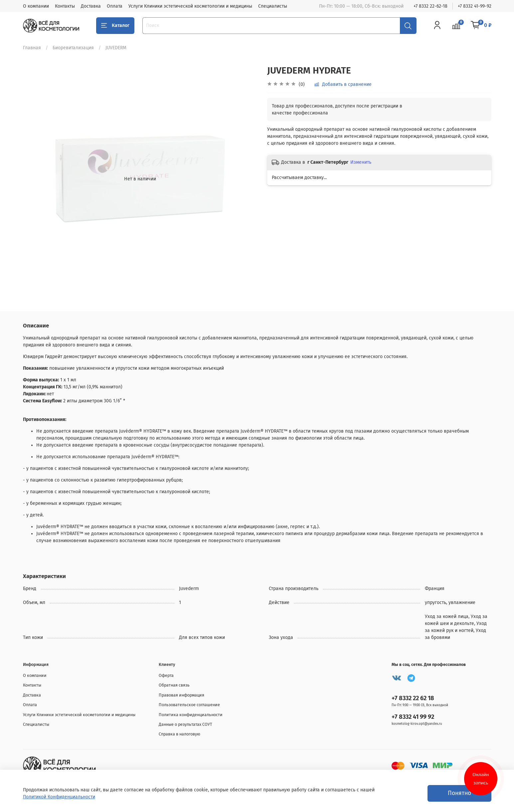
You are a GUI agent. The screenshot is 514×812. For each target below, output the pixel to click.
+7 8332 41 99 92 (413, 717)
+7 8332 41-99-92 (475, 6)
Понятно (459, 793)
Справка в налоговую (179, 734)
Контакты (65, 6)
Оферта (166, 675)
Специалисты (273, 6)
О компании (36, 6)
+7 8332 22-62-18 (430, 6)
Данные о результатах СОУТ (185, 724)
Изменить (361, 162)
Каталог (115, 26)
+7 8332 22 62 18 (413, 698)
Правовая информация (181, 695)
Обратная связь (174, 685)
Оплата (115, 6)
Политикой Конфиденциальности (59, 797)
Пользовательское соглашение (189, 705)
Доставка (91, 6)
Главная (32, 48)
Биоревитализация (73, 48)
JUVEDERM (116, 48)
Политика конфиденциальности (191, 715)
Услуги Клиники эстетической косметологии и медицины (190, 6)
